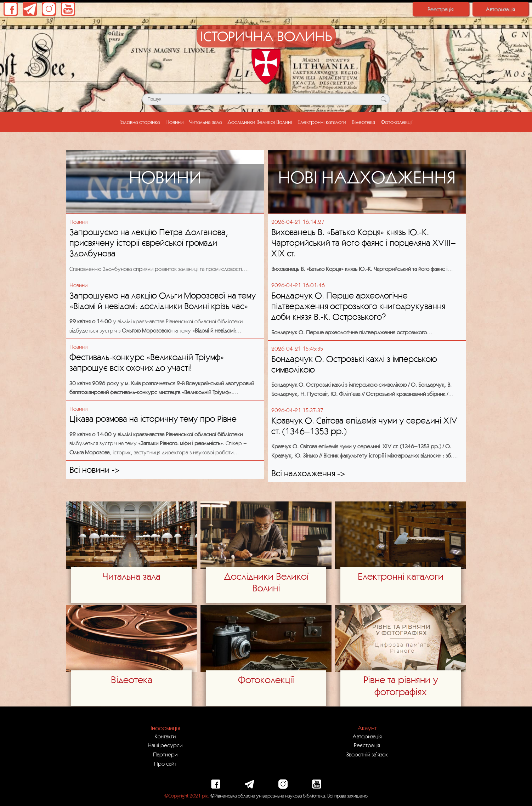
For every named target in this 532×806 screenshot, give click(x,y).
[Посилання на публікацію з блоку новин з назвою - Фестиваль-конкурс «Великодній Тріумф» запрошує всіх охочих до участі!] (165, 347)
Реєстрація (441, 9)
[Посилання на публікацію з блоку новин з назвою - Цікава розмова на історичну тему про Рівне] (165, 409)
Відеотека (363, 122)
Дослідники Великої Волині (260, 122)
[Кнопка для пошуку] (383, 99)
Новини (174, 122)
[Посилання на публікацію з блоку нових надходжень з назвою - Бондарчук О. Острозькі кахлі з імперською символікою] (367, 349)
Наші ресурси (165, 745)
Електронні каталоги (322, 122)
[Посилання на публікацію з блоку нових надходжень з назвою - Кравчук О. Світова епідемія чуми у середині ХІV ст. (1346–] (367, 410)
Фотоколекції (397, 122)
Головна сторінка (141, 121)
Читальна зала (205, 122)
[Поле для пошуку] (266, 99)
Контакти (165, 736)
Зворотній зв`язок (367, 754)
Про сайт (165, 764)
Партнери (165, 754)
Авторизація (500, 9)
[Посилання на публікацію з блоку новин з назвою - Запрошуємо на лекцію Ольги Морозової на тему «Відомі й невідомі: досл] (165, 285)
